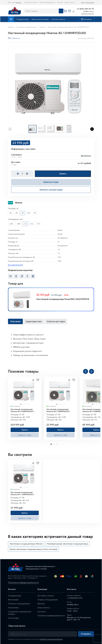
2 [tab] (54, 444)
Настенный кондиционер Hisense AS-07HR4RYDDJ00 (58, 410)
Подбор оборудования (47, 2)
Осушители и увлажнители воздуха (20, 613)
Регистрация (90, 2)
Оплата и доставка (56, 321)
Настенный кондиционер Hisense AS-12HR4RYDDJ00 (22, 493)
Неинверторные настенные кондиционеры (67, 544)
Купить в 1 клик (51, 182)
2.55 (19, 224)
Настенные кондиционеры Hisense (26, 544)
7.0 (38, 224)
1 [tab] (51, 444)
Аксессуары (13, 618)
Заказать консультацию (51, 190)
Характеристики (34, 321)
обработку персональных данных (51, 639)
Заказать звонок (88, 13)
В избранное (15, 38)
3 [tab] (57, 444)
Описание (15, 321)
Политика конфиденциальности (23, 582)
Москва (19, 2)
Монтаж (60, 2)
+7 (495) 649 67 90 (85, 9)
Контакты (86, 19)
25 (17, 213)
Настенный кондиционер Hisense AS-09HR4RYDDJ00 (22, 410)
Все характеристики (15, 265)
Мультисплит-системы (40, 19)
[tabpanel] (25, 408)
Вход (83, 2)
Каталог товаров (11, 19)
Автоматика (13, 608)
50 (29, 213)
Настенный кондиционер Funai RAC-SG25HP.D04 (63, 299)
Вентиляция (13, 600)
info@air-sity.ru (89, 11)
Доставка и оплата (31, 2)
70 (35, 213)
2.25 (11, 224)
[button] (92, 129)
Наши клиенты (70, 2)
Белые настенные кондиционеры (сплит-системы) (33, 549)
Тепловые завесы (58, 19)
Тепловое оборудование (19, 604)
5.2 (32, 224)
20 (11, 213)
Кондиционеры (23, 19)
